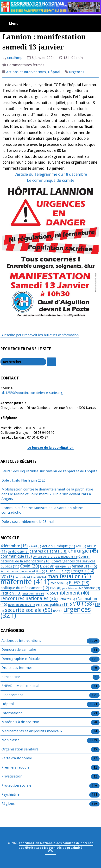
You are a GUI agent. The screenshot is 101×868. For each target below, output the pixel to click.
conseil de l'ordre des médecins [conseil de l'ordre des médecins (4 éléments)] (55, 557)
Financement (12, 695)
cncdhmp (15, 58)
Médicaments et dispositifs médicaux (32, 731)
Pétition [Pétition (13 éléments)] (11, 593)
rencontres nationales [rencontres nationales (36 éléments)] (29, 598)
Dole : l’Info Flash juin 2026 (23, 480)
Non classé (10, 740)
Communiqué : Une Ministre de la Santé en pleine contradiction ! (42, 510)
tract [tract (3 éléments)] (58, 611)
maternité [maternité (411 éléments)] (25, 582)
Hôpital (54, 72)
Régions (8, 804)
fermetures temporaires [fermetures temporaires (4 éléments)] (18, 571)
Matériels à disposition (20, 722)
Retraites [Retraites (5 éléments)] (67, 599)
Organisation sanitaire (20, 749)
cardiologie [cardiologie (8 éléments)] (18, 551)
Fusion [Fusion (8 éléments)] (53, 571)
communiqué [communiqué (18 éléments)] (16, 556)
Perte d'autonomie (17, 758)
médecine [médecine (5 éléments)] (59, 583)
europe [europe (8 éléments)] (63, 566)
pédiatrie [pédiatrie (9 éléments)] (91, 588)
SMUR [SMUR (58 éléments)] (82, 604)
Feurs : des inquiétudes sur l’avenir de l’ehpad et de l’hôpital (50, 471)
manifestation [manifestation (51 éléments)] (69, 576)
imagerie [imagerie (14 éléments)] (83, 571)
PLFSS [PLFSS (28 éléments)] (79, 583)
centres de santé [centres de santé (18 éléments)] (48, 551)
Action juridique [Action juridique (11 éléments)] (59, 546)
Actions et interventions (26, 72)
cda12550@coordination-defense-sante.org (32, 393)
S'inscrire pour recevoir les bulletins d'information (40, 335)
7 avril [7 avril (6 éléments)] (35, 546)
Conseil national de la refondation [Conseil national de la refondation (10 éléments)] (45, 559)
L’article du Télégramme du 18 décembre (51, 174)
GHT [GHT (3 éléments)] (66, 571)
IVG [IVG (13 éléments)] (7, 577)
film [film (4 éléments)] (41, 571)
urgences (77, 72)
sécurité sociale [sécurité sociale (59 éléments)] (29, 610)
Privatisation (12, 777)
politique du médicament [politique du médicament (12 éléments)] (25, 588)
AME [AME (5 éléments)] (81, 546)
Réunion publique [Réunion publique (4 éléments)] (21, 605)
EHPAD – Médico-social (20, 686)
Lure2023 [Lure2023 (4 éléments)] (39, 577)
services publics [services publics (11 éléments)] (52, 604)
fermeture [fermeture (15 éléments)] (84, 566)
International (12, 713)
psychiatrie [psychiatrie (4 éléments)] (71, 588)
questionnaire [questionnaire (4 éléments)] (33, 594)
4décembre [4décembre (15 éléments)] (14, 546)
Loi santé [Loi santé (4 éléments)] (23, 577)
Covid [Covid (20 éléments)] (30, 566)
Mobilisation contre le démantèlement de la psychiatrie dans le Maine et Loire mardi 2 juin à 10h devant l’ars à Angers (47, 494)
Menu (14, 23)
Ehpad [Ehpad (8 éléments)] (47, 566)
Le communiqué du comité (51, 180)
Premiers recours (16, 768)
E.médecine (11, 677)
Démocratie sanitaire (19, 650)
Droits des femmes (17, 668)
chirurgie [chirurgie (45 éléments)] (83, 551)
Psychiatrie (10, 795)
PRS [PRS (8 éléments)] (56, 588)
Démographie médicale (21, 659)
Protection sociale (16, 786)
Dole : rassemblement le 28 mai (28, 522)
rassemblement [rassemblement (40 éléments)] (67, 593)
